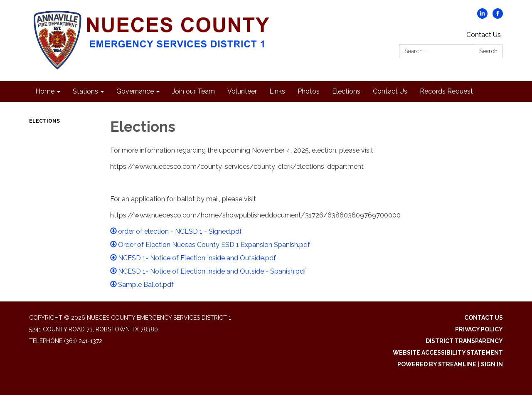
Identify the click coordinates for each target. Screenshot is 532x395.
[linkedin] (482, 16)
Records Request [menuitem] (446, 91)
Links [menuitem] (277, 91)
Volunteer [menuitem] (242, 91)
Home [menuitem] (45, 91)
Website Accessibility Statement (448, 353)
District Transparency (464, 341)
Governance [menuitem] (135, 91)
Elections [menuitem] (346, 91)
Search (488, 51)
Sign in (492, 364)
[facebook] (498, 16)
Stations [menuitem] (85, 91)
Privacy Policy (479, 329)
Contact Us (484, 35)
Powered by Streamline (437, 364)
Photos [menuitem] (309, 91)
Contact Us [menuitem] (390, 91)
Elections (44, 121)
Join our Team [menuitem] (193, 91)
